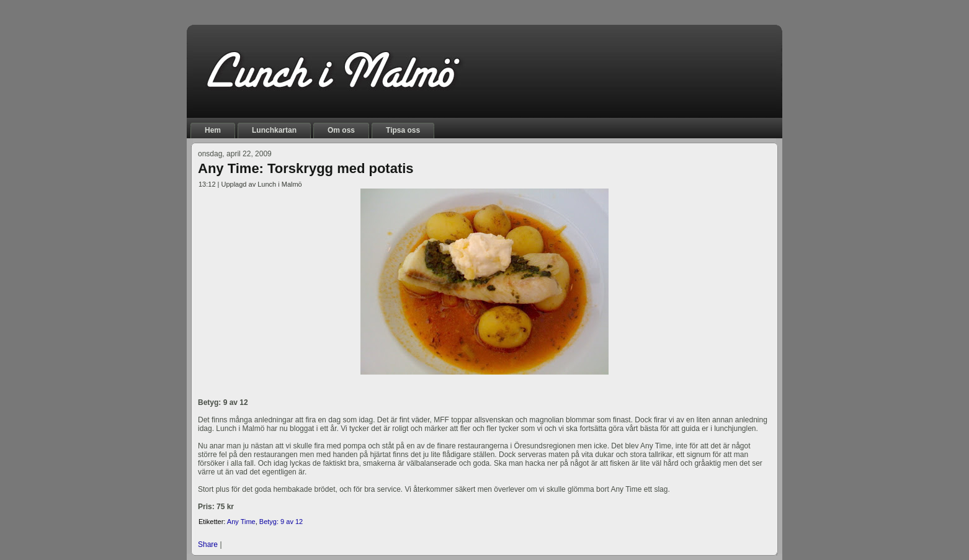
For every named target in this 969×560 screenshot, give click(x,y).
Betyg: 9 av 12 (281, 522)
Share (208, 544)
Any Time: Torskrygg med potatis (306, 168)
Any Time (241, 522)
